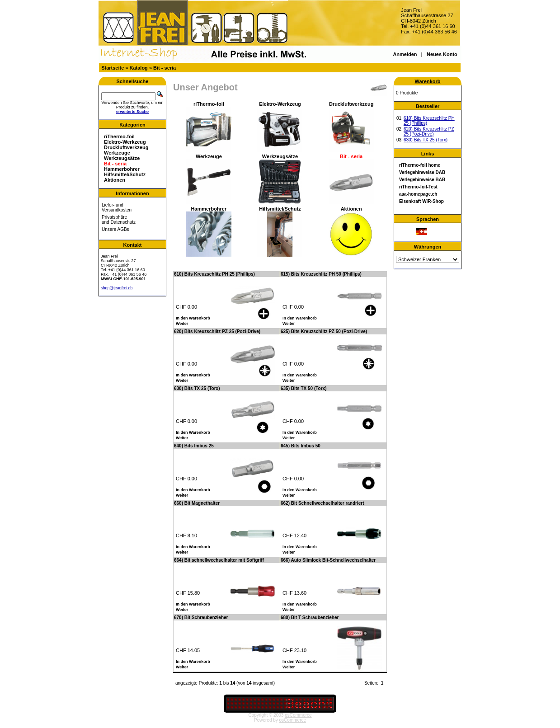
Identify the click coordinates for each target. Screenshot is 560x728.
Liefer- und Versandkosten (117, 207)
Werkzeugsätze (122, 158)
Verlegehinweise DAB (422, 172)
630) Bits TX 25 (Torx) (426, 140)
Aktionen (115, 180)
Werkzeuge (117, 153)
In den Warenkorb (193, 318)
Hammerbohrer (122, 169)
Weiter (182, 324)
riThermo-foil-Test (418, 187)
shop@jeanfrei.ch (117, 288)
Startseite (113, 68)
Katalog (139, 68)
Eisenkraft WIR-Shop (421, 201)
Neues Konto (442, 54)
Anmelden (405, 54)
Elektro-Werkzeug (125, 142)
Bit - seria (165, 68)
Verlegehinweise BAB (422, 180)
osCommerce (298, 715)
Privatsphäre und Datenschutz (119, 220)
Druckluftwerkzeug (126, 147)
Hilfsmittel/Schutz (125, 174)
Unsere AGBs (115, 229)
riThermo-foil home (420, 165)
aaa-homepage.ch (418, 194)
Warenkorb (427, 81)
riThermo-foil (119, 136)
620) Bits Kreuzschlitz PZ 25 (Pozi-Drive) (429, 132)
